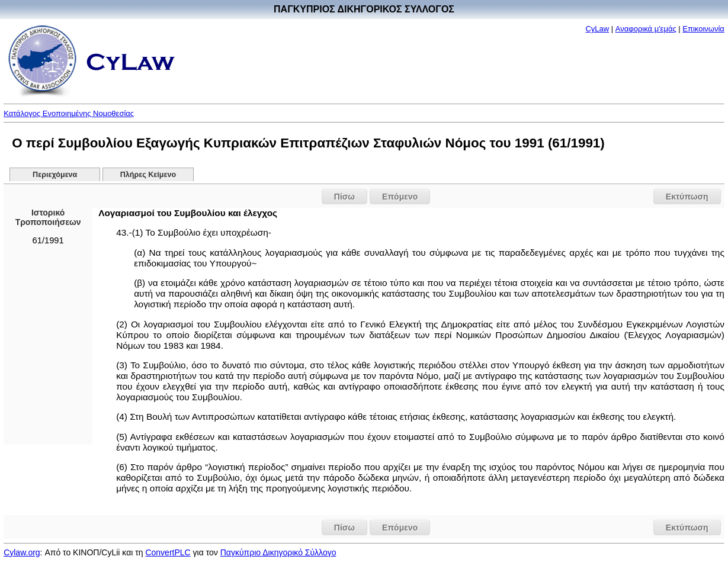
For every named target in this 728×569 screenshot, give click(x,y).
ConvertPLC (168, 552)
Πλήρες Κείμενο (148, 175)
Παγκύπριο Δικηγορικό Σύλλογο (278, 552)
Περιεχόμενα (55, 175)
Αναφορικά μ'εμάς (646, 29)
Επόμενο (400, 197)
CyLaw (597, 29)
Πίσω (344, 197)
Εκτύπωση (687, 197)
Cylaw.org (22, 552)
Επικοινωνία (703, 29)
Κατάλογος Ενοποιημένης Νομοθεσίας (69, 113)
